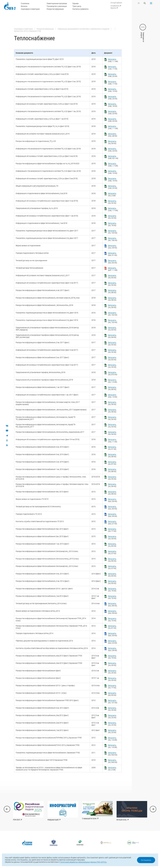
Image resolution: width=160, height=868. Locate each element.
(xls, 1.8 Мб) (113, 739)
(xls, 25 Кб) (112, 716)
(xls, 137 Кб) (113, 702)
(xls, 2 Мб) (112, 194)
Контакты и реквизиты (80, 9)
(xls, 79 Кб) (112, 590)
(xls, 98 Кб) (112, 299)
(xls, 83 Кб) (112, 276)
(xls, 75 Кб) (112, 619)
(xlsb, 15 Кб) (113, 90)
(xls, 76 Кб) (112, 224)
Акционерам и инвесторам (30, 9)
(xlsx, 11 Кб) (113, 441)
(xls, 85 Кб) (112, 359)
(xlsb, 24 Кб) (113, 150)
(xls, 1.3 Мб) (113, 381)
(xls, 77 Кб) (112, 530)
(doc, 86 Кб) (113, 605)
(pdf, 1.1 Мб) (113, 269)
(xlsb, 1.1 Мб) (113, 60)
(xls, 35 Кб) (112, 709)
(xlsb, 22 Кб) (113, 187)
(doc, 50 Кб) (113, 515)
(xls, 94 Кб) (112, 142)
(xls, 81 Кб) (112, 627)
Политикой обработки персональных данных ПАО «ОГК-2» (83, 862)
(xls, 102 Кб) (113, 314)
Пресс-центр (77, 6)
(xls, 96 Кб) (112, 306)
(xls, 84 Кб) (112, 336)
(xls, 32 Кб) (112, 202)
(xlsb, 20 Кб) (113, 75)
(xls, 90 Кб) (112, 344)
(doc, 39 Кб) (113, 247)
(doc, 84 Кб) (113, 262)
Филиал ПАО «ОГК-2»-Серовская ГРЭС (28, 31)
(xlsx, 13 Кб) (113, 396)
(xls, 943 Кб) (113, 754)
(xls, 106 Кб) (113, 239)
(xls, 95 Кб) (112, 478)
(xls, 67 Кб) (112, 552)
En (139, 3)
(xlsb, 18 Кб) (113, 105)
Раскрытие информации (55, 9)
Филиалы (24, 6)
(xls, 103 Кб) (113, 232)
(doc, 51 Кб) (113, 254)
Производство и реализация (57, 6)
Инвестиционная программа (57, 3)
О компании (25, 3)
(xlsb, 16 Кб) (113, 180)
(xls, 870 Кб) (113, 373)
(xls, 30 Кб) (112, 284)
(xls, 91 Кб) (112, 448)
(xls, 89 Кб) (112, 388)
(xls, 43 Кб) (112, 537)
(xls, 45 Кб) (112, 672)
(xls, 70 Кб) (112, 597)
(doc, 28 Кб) (113, 649)
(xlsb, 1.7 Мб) (113, 165)
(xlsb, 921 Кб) (113, 157)
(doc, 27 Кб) (113, 523)
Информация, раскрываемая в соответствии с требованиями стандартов (83, 29)
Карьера (76, 3)
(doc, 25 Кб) (113, 642)
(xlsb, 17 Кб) (113, 68)
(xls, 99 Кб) (112, 403)
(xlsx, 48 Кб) (113, 135)
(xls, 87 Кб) (112, 463)
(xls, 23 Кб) (112, 731)
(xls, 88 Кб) (112, 291)
